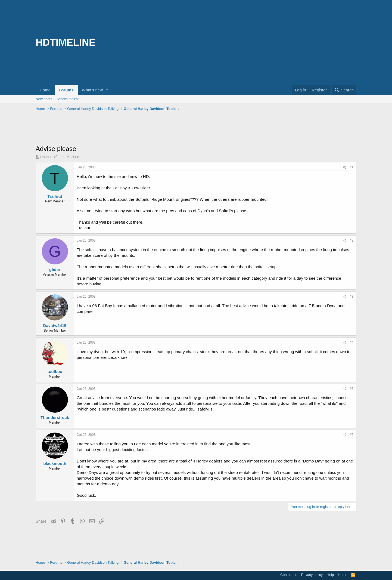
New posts (44, 99)
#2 (352, 240)
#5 (352, 389)
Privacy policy (312, 575)
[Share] (345, 167)
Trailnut (46, 157)
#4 (352, 343)
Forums (66, 90)
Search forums (68, 99)
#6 (352, 435)
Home (45, 90)
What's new (92, 90)
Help (330, 575)
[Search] (344, 90)
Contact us (289, 575)
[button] (107, 90)
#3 (352, 297)
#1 (352, 167)
